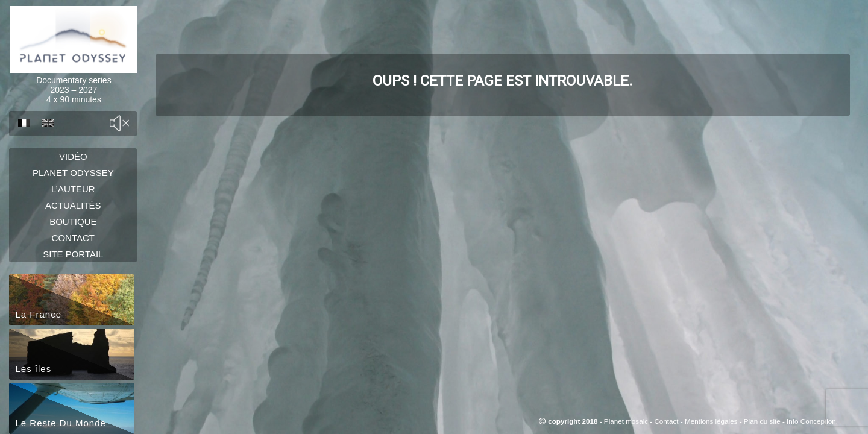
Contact (73, 274)
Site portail (73, 297)
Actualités (73, 228)
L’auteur (73, 205)
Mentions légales (711, 421)
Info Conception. (812, 421)
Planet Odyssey (73, 182)
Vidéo (73, 159)
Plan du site (762, 421)
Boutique (73, 251)
